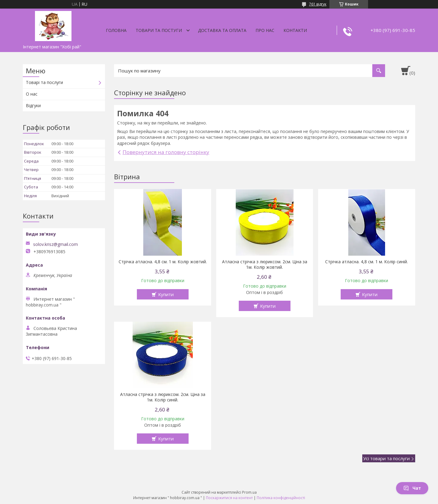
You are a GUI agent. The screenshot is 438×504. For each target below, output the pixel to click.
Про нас (265, 30)
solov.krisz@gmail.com (56, 244)
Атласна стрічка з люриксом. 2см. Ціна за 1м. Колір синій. (163, 397)
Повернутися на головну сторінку (166, 152)
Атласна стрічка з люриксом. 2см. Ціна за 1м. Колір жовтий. (265, 264)
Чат (412, 488)
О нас (32, 94)
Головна (116, 30)
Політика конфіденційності (281, 498)
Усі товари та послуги (386, 458)
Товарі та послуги (44, 82)
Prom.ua (249, 492)
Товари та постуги (159, 30)
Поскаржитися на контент (229, 498)
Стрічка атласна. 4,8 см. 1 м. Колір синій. (367, 262)
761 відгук (318, 4)
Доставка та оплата (222, 30)
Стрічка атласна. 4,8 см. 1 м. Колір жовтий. (163, 262)
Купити (166, 294)
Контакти (295, 30)
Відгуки (33, 105)
